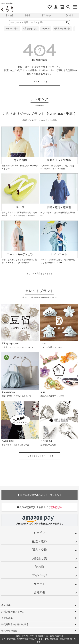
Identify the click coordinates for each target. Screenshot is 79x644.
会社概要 (39, 592)
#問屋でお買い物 (62, 29)
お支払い (39, 533)
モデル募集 (7, 618)
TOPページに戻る (40, 82)
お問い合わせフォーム (13, 612)
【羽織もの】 (48, 15)
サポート (39, 584)
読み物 (39, 567)
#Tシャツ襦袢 (12, 29)
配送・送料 (39, 541)
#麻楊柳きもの (30, 29)
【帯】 (28, 15)
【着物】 (10, 15)
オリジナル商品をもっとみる (39, 274)
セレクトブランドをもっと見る (39, 456)
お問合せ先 (39, 558)
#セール (46, 29)
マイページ (39, 575)
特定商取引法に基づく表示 (15, 624)
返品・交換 (39, 550)
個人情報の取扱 (9, 631)
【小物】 (69, 15)
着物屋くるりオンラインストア (7, 9)
